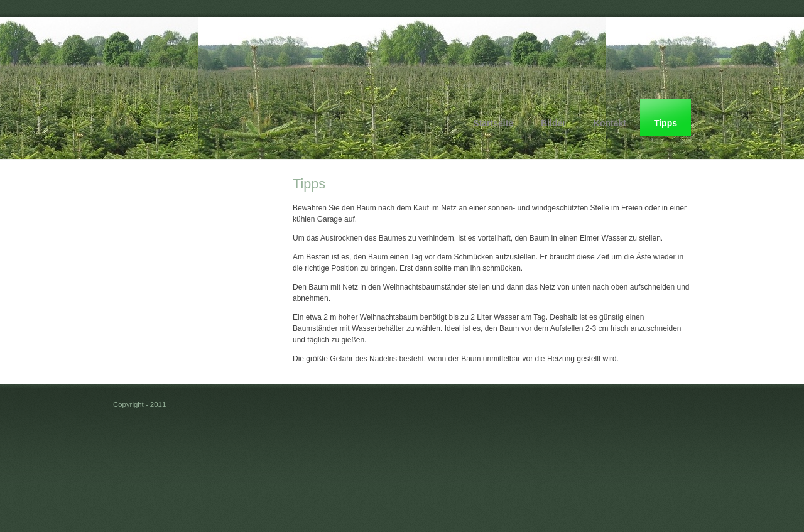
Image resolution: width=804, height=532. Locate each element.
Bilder (553, 123)
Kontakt (610, 123)
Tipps (665, 123)
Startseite (493, 123)
